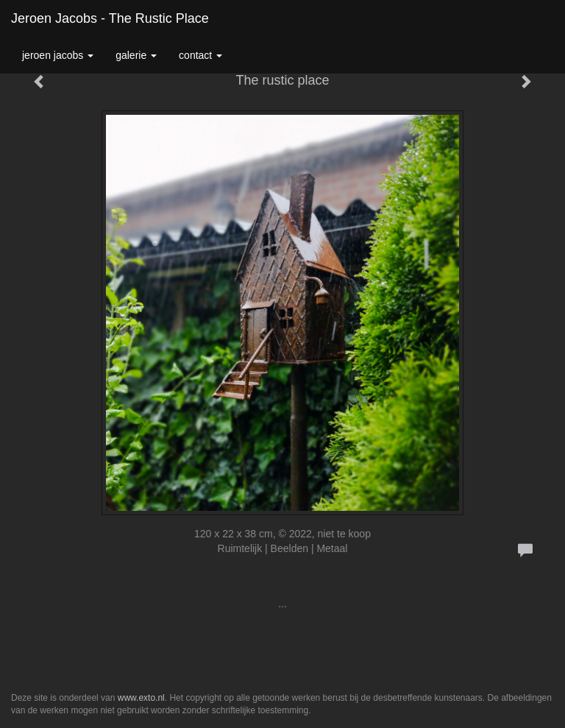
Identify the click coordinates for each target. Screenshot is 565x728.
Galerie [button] (136, 55)
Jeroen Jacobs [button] (58, 55)
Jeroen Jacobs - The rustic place (110, 18)
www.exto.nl (141, 698)
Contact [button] (200, 55)
